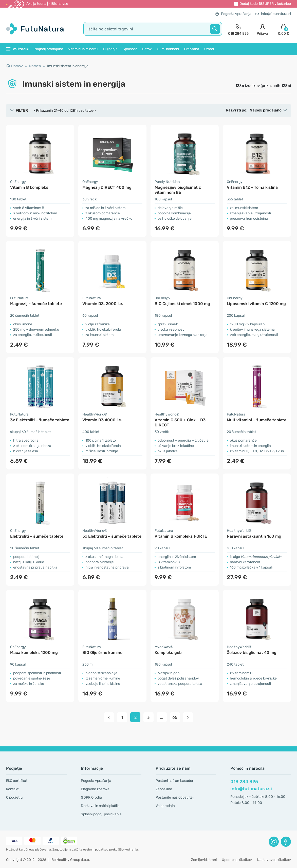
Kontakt (12, 789)
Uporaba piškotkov (237, 860)
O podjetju (14, 797)
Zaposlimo (164, 789)
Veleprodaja (165, 806)
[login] (262, 29)
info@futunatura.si (273, 14)
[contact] (238, 29)
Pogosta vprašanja (233, 14)
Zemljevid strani (204, 860)
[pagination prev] (109, 717)
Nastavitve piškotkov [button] (274, 860)
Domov (14, 66)
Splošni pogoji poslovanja (101, 814)
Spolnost (130, 49)
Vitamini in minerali (83, 49)
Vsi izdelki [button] (18, 49)
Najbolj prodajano (49, 49)
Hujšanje (110, 49)
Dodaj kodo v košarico (265, 4)
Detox (147, 49)
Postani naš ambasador (174, 781)
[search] (153, 29)
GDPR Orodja (91, 797)
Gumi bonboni (168, 49)
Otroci (209, 49)
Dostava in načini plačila (100, 806)
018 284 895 (244, 782)
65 (175, 717)
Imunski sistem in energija (68, 66)
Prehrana (192, 49)
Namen (35, 66)
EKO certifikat (17, 781)
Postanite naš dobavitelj (175, 797)
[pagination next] (188, 717)
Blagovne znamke (95, 789)
